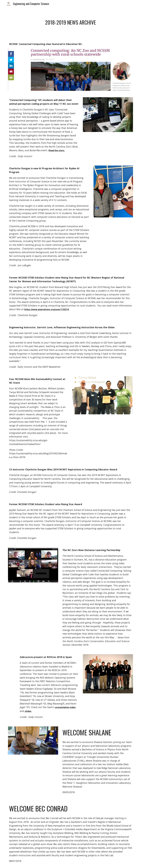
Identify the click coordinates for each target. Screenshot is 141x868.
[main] (70, 22)
